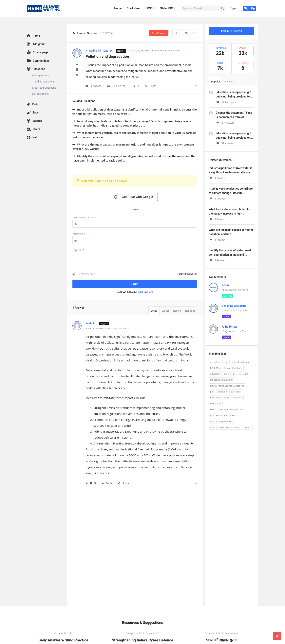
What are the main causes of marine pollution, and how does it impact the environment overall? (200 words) (133, 140)
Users (36, 122)
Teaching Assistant (234, 299)
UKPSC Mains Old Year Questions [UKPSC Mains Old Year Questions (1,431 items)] (227, 402)
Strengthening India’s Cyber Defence (142, 633)
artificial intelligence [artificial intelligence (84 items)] (241, 355)
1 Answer (217, 171)
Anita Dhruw (229, 320)
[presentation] (103, 253)
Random (190, 304)
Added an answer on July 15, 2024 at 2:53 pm (108, 321)
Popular (216, 75)
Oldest (165, 304)
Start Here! (134, 8)
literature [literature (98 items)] (243, 367)
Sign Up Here (145, 285)
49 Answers (225, 136)
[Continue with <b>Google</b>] (135, 190)
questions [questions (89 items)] (236, 385)
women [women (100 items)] (247, 420)
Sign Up (250, 8)
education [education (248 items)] (215, 367)
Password (79, 227)
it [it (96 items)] (234, 367)
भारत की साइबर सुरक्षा (222, 633)
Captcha (78, 243)
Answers (229, 75)
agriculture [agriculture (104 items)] (216, 355)
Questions (39, 62)
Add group (39, 37)
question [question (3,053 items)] (222, 385)
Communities (41, 54)
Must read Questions (44, 81)
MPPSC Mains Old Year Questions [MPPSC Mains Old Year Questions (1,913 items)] (227, 379)
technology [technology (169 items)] (216, 397)
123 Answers (226, 95)
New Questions (41, 69)
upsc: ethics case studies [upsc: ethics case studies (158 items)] (223, 408)
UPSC (150, 8)
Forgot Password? (187, 267)
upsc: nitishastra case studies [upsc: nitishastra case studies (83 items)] (225, 420)
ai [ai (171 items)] (226, 355)
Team (225, 278)
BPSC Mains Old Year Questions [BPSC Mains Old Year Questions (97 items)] (226, 361)
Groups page (41, 45)
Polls (35, 97)
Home (118, 8)
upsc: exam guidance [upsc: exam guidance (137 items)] (221, 414)
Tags (36, 106)
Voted (154, 304)
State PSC (168, 8)
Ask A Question (231, 24)
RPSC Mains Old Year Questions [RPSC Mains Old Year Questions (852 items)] (226, 391)
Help (35, 131)
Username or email (84, 210)
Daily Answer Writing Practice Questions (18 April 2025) (63, 636)
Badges (37, 114)
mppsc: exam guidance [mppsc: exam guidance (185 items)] (222, 373)
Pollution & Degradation (168, 44)
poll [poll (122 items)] (212, 385)
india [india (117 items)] (227, 367)
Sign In (234, 8)
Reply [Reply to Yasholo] (107, 476)
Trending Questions (43, 75)
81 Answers (225, 116)
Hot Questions (40, 87)
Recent (177, 304)
